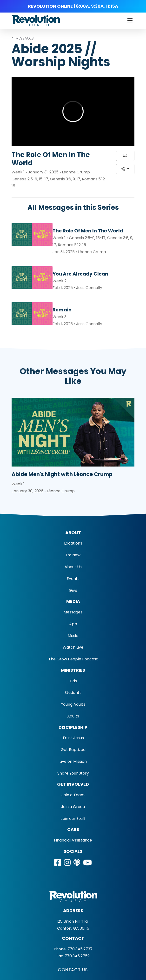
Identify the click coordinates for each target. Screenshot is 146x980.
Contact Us (73, 970)
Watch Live (73, 647)
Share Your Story (73, 773)
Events (73, 579)
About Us (73, 567)
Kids (73, 681)
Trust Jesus (73, 738)
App (73, 624)
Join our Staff (73, 819)
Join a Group (73, 807)
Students (73, 693)
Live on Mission (73, 761)
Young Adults (73, 704)
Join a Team (73, 795)
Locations (73, 543)
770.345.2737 (80, 949)
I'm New (73, 555)
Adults (73, 716)
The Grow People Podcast (73, 659)
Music (73, 636)
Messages (73, 612)
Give (73, 590)
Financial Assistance (73, 840)
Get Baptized (73, 750)
